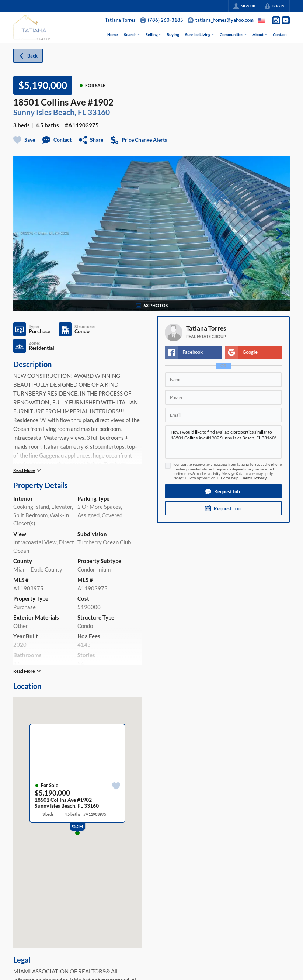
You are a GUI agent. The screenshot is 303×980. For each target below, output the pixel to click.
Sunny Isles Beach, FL (50, 112)
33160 (99, 112)
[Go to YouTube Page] (286, 20)
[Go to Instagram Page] (276, 20)
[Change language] (261, 20)
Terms (247, 478)
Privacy (260, 478)
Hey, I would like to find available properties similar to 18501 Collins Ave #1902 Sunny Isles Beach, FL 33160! (223, 442)
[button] (223, 491)
